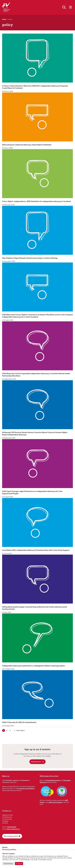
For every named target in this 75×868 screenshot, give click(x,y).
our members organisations (26, 788)
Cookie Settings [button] (8, 864)
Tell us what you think (12, 836)
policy (10, 19)
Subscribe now (38, 762)
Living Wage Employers (53, 780)
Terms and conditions (9, 849)
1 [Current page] (4, 730)
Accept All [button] (19, 864)
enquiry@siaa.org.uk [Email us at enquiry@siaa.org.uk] (13, 829)
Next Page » (21, 730)
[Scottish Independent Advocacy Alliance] (6, 7)
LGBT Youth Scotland (55, 802)
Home (4, 19)
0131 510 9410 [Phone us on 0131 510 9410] (12, 827)
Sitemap (5, 847)
